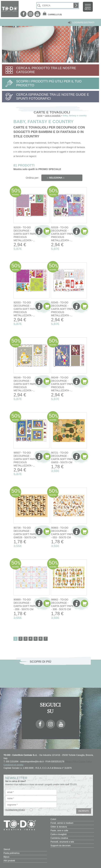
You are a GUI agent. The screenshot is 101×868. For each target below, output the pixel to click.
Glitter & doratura (59, 827)
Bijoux (7, 857)
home (40, 116)
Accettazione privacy (15, 810)
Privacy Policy (72, 762)
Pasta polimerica (12, 853)
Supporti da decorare (61, 846)
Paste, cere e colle (59, 831)
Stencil (7, 849)
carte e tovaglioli (53, 116)
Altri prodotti (9, 861)
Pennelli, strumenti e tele (62, 842)
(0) (55, 15)
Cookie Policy (85, 762)
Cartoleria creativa (59, 838)
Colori (53, 819)
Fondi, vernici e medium (62, 823)
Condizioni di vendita (14, 765)
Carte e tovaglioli (58, 834)
